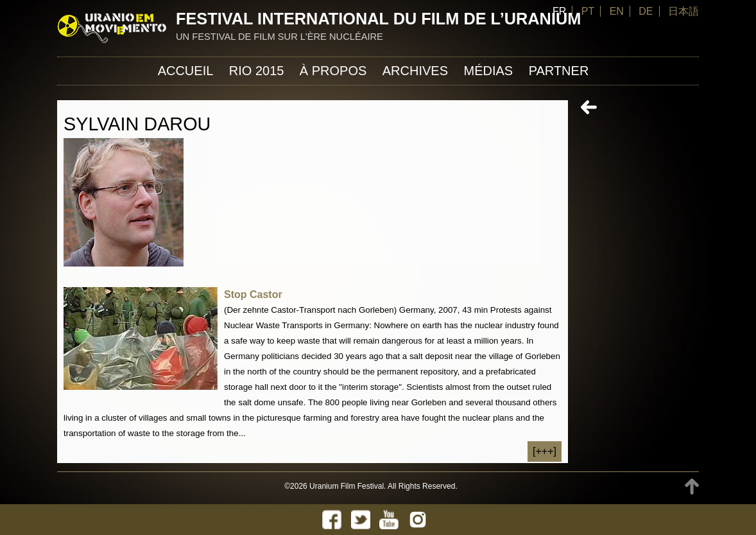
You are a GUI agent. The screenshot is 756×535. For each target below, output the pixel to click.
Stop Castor (253, 294)
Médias (488, 71)
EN (617, 11)
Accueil (186, 71)
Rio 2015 (257, 71)
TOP (692, 487)
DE (646, 11)
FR (559, 11)
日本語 (683, 11)
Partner (559, 71)
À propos (333, 71)
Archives (415, 71)
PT (588, 11)
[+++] (545, 451)
